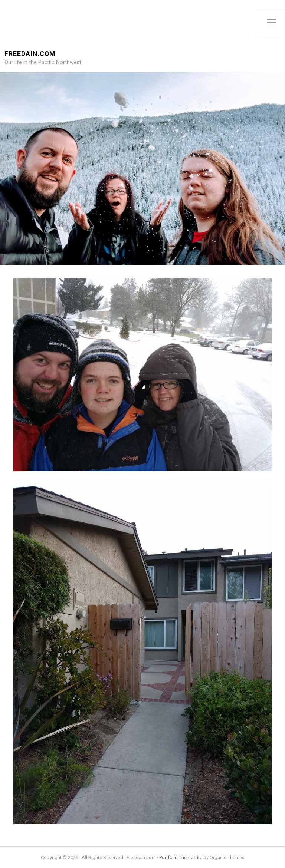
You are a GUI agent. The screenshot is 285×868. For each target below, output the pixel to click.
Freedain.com (30, 54)
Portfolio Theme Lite (181, 857)
